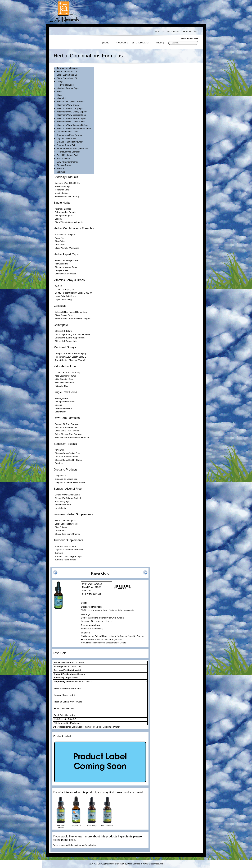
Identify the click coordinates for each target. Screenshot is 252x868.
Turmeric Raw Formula (65, 560)
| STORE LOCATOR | (141, 43)
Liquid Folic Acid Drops (65, 296)
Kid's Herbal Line (65, 366)
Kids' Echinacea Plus (65, 383)
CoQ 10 (58, 286)
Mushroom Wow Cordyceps (70, 108)
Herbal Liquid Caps (66, 254)
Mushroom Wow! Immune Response (74, 128)
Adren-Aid (59, 238)
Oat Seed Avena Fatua (67, 132)
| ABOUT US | (159, 31)
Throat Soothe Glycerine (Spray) (70, 360)
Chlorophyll (61, 325)
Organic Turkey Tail (66, 145)
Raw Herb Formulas (67, 418)
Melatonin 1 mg (62, 190)
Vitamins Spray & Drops (69, 280)
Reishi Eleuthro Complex (68, 152)
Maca (59, 92)
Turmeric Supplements (68, 540)
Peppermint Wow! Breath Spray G (71, 357)
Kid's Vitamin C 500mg (65, 376)
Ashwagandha (61, 264)
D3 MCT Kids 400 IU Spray (67, 372)
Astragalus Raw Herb (65, 402)
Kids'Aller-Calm (62, 386)
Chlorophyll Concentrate (66, 341)
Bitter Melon (60, 412)
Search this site (189, 39)
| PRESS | (159, 43)
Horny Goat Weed (65, 85)
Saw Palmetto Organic (67, 162)
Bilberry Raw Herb (63, 408)
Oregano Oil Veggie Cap (66, 479)
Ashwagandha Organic (65, 212)
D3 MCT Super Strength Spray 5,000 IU (73, 293)
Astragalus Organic (64, 215)
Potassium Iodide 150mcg (67, 196)
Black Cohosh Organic (65, 520)
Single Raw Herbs (65, 392)
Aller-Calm (60, 241)
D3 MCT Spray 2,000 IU (66, 289)
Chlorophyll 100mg (63, 331)
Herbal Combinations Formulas (74, 228)
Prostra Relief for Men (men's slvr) (73, 148)
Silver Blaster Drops (64, 315)
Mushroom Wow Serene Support (72, 118)
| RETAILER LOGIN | (190, 31)
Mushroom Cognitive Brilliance (71, 102)
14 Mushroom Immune (67, 68)
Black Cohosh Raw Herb (66, 524)
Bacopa (58, 405)
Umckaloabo (61, 508)
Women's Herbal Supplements (73, 514)
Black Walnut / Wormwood (67, 248)
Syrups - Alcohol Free (68, 489)
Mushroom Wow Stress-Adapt (71, 122)
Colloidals (60, 306)
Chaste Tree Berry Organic (67, 534)
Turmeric (59, 553)
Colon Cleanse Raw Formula (68, 434)
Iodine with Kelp (62, 186)
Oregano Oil (60, 476)
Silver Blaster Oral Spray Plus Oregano (73, 319)
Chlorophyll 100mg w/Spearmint (70, 338)
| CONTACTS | (173, 31)
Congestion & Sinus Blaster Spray (71, 353)
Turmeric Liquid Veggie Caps (68, 556)
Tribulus (61, 169)
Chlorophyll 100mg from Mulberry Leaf (73, 334)
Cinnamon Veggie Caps (66, 267)
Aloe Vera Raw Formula (66, 427)
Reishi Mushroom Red (67, 155)
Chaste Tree (61, 531)
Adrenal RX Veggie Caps (66, 260)
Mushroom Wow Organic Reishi (72, 115)
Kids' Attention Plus (64, 379)
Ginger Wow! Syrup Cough (67, 495)
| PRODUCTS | (121, 43)
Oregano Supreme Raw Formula (70, 482)
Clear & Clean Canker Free (67, 453)
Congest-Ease (61, 270)
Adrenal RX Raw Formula (67, 424)
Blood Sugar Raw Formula (67, 431)
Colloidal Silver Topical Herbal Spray (72, 312)
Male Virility (62, 98)
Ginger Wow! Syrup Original (68, 498)
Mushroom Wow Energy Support (72, 112)
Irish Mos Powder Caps (68, 88)
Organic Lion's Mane (66, 138)
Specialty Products (66, 177)
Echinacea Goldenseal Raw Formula (72, 437)
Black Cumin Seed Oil (67, 72)
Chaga (60, 81)
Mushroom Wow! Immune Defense (73, 125)
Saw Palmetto (63, 159)
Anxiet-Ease (60, 245)
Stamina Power (64, 165)
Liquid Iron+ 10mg (63, 300)
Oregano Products (66, 470)
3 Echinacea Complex (65, 235)
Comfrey (59, 463)
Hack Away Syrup (63, 501)
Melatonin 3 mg (62, 193)
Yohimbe (61, 172)
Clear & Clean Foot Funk (66, 457)
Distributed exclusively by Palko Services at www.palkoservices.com (134, 864)
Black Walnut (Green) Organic (69, 222)
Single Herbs (62, 203)
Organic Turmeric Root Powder (69, 550)
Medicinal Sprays (65, 347)
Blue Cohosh (61, 527)
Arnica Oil (59, 450)
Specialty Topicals (65, 444)
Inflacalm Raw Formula (65, 546)
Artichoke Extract (63, 209)
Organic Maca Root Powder (70, 142)
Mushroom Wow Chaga (68, 105)
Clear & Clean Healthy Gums (68, 460)
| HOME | (106, 43)
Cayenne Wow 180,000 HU (67, 183)
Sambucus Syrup (63, 505)
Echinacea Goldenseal (65, 274)
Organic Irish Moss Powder (69, 135)
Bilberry (58, 219)
